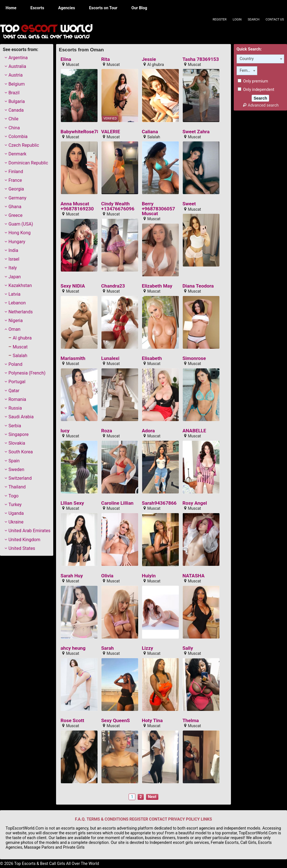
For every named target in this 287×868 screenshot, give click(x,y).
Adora (148, 431)
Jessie (149, 59)
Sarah (107, 648)
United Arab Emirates (29, 531)
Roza (107, 431)
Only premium (253, 81)
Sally (188, 648)
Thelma (191, 721)
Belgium (17, 84)
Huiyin (149, 576)
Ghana (15, 207)
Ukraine (16, 522)
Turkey (15, 505)
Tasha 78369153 (201, 59)
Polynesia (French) (27, 373)
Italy (13, 268)
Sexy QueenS (115, 721)
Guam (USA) (21, 224)
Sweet (189, 204)
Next (152, 797)
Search (254, 19)
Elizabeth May (157, 286)
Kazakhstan (20, 285)
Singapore (18, 434)
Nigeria (16, 321)
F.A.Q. (80, 819)
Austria (16, 75)
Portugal (17, 382)
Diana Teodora (198, 286)
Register (220, 19)
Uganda (16, 513)
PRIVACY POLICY (184, 819)
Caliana (150, 132)
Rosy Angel (195, 503)
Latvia (14, 294)
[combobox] (260, 59)
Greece (15, 215)
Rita (106, 59)
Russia (15, 408)
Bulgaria (17, 101)
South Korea (21, 452)
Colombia (18, 136)
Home (11, 8)
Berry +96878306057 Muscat (158, 209)
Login (237, 19)
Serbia (15, 426)
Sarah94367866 (159, 503)
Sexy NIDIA (73, 286)
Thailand (17, 487)
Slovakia (17, 443)
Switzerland (20, 478)
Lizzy (147, 648)
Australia (17, 66)
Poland (15, 364)
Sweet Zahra (196, 132)
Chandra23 (113, 286)
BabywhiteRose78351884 (88, 132)
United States (22, 548)
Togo (13, 496)
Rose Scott (72, 721)
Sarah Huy (72, 576)
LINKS (206, 819)
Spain (14, 461)
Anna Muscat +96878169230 (77, 206)
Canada (16, 110)
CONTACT (158, 819)
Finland (16, 172)
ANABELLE (194, 431)
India (13, 250)
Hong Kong (19, 233)
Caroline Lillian (117, 503)
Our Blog (139, 8)
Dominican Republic (28, 163)
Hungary (17, 242)
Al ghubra (22, 338)
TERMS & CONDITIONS (107, 819)
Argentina (18, 58)
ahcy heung (73, 648)
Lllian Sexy (72, 503)
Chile (13, 119)
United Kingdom (24, 540)
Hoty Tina (152, 721)
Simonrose (194, 358)
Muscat (20, 347)
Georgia (16, 189)
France (15, 180)
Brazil (14, 93)
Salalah (20, 356)
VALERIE (111, 132)
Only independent (256, 90)
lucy (65, 431)
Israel (14, 259)
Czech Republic (24, 145)
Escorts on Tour (103, 8)
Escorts (37, 8)
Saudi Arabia (21, 417)
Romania (17, 399)
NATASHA (194, 576)
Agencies (67, 8)
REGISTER (139, 819)
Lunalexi (110, 358)
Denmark (17, 154)
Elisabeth (152, 358)
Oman (14, 329)
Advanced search (260, 105)
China (14, 128)
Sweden (16, 469)
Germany (17, 198)
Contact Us (275, 19)
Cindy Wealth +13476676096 (118, 206)
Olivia (107, 576)
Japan (15, 277)
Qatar (14, 391)
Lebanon (17, 303)
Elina (66, 59)
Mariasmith (73, 358)
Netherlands (21, 312)
